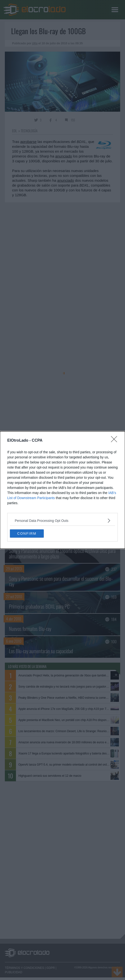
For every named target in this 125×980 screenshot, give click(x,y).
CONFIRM (27, 533)
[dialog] (62, 490)
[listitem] (62, 521)
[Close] (116, 441)
